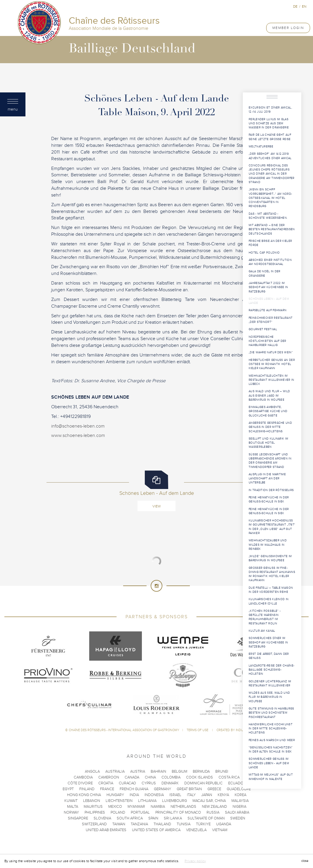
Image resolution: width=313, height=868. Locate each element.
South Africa (130, 818)
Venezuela (196, 830)
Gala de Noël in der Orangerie (265, 273)
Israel (175, 795)
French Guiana (134, 789)
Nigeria (239, 807)
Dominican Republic (203, 783)
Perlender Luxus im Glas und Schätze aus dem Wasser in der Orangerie (269, 124)
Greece (214, 789)
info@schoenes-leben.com (78, 426)
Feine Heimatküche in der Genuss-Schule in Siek (269, 500)
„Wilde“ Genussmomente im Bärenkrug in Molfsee (270, 558)
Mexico (115, 807)
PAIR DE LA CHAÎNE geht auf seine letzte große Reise (270, 137)
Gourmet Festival (263, 329)
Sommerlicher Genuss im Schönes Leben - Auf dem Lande (269, 763)
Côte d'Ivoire (80, 783)
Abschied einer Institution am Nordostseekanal (270, 262)
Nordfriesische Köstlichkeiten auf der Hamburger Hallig (268, 341)
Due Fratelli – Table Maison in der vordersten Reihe (271, 590)
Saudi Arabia (237, 812)
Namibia (158, 807)
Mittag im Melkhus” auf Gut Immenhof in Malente (271, 777)
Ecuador (237, 783)
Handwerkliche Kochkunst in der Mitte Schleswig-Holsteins (271, 729)
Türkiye (203, 824)
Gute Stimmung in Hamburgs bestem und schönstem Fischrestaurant (271, 713)
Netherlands (183, 807)
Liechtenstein (119, 801)
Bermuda (201, 771)
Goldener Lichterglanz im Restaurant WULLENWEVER (270, 683)
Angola (92, 771)
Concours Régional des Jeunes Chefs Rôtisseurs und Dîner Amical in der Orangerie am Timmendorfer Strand (272, 174)
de (295, 6)
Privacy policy (195, 861)
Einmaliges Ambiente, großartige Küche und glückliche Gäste (268, 411)
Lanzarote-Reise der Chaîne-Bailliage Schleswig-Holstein (271, 670)
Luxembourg (174, 801)
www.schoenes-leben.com (78, 435)
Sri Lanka (173, 818)
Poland (118, 812)
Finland (87, 789)
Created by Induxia (232, 730)
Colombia (171, 777)
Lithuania (147, 801)
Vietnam (220, 830)
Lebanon (92, 801)
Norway (71, 812)
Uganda (224, 824)
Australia (115, 771)
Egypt (68, 789)
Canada (132, 777)
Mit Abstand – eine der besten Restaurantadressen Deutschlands (272, 229)
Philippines (95, 812)
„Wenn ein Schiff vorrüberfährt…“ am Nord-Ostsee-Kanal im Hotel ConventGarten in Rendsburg (270, 198)
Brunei (222, 771)
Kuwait (71, 801)
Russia (213, 812)
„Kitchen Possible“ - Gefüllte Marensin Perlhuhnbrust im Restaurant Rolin (265, 617)
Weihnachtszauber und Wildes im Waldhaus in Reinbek (268, 545)
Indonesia (154, 795)
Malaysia (240, 801)
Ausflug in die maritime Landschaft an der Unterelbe (267, 479)
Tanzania (139, 824)
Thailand (162, 824)
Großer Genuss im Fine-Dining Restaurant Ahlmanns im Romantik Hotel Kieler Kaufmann (272, 574)
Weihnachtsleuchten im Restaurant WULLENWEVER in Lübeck (271, 380)
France (107, 789)
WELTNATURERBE (261, 147)
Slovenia (102, 818)
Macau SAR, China (209, 801)
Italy (191, 795)
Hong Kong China (84, 795)
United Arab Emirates (106, 830)
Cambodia (83, 777)
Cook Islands (200, 777)
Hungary (115, 795)
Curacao (127, 783)
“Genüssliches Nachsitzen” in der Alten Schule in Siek (271, 750)
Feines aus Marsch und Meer (272, 740)
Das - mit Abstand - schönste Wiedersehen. (268, 216)
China (150, 777)
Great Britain (189, 789)
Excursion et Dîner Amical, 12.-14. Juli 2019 (270, 110)
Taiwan (119, 824)
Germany (162, 789)
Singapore (78, 818)
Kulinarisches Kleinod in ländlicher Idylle (269, 601)
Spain (153, 818)
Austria (138, 771)
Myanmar (136, 807)
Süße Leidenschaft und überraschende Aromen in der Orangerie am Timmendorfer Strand (270, 461)
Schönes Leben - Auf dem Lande (269, 301)
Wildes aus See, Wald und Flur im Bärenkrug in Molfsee (269, 697)
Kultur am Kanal (262, 631)
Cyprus (149, 783)
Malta (73, 807)
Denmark (170, 783)
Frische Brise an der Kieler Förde (270, 243)
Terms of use (198, 730)
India (134, 795)
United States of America (156, 830)
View (156, 506)
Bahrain (158, 771)
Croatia (106, 783)
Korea (240, 795)
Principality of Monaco (178, 812)
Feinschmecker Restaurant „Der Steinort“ (271, 320)
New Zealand (214, 807)
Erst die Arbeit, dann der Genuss (269, 656)
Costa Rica (229, 777)
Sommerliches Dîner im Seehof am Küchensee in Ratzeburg (268, 642)
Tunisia (184, 824)
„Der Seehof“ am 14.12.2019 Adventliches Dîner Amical (270, 156)
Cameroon (109, 777)
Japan (207, 795)
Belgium (179, 771)
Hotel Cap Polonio (264, 253)
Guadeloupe (239, 789)
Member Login (288, 28)
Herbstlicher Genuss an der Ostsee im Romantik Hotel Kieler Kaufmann (272, 364)
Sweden (238, 818)
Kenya (223, 795)
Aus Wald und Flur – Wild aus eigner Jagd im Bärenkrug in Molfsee (269, 396)
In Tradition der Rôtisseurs (271, 490)
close (305, 861)
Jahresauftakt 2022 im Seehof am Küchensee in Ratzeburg (268, 287)
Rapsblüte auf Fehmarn (268, 310)
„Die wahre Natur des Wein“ (271, 352)
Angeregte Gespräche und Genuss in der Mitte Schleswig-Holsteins (270, 427)
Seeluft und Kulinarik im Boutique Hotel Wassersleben (268, 443)
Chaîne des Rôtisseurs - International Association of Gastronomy (124, 730)
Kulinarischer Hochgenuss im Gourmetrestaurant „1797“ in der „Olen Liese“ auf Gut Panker (272, 527)
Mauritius (93, 807)
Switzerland (94, 824)
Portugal (140, 812)
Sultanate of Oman (206, 818)
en (304, 6)
